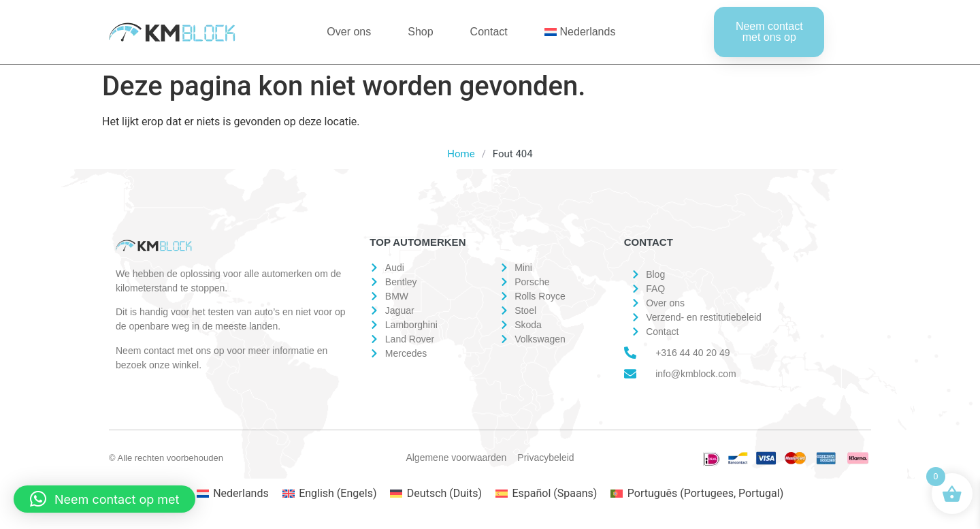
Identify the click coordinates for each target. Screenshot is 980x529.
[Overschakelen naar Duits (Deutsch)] (436, 494)
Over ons (349, 32)
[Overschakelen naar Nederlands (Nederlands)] (233, 494)
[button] (104, 499)
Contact (489, 32)
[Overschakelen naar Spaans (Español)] (546, 494)
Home (461, 154)
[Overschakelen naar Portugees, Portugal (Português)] (697, 494)
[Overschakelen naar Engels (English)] (330, 494)
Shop (420, 32)
